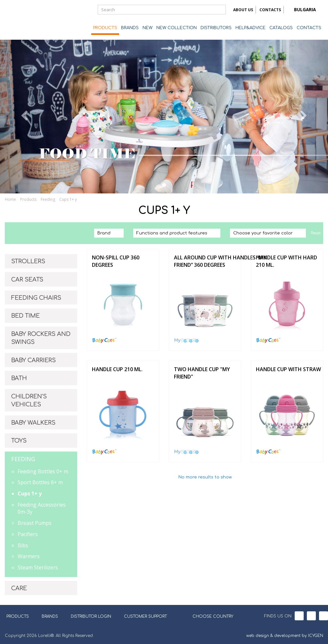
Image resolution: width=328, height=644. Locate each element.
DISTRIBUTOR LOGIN (91, 616)
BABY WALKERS (33, 423)
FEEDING (23, 459)
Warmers (29, 556)
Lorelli (30, 20)
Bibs (23, 545)
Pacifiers (28, 534)
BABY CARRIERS (33, 360)
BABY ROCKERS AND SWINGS (41, 338)
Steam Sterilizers (38, 567)
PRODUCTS (105, 28)
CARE (19, 588)
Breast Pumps (35, 523)
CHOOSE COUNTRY (209, 616)
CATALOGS (281, 28)
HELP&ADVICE (250, 28)
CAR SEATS (27, 280)
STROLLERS (28, 261)
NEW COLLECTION (176, 28)
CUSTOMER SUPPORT (145, 616)
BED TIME (25, 316)
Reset (316, 233)
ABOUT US (243, 10)
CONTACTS (270, 10)
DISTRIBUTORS (216, 28)
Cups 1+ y (68, 199)
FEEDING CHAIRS (36, 298)
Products (28, 199)
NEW (148, 28)
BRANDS (130, 28)
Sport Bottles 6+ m (40, 482)
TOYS (19, 441)
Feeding (48, 199)
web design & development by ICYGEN (285, 636)
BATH (19, 378)
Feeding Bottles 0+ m (43, 471)
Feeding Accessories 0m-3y (42, 508)
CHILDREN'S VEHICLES (29, 401)
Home (10, 199)
